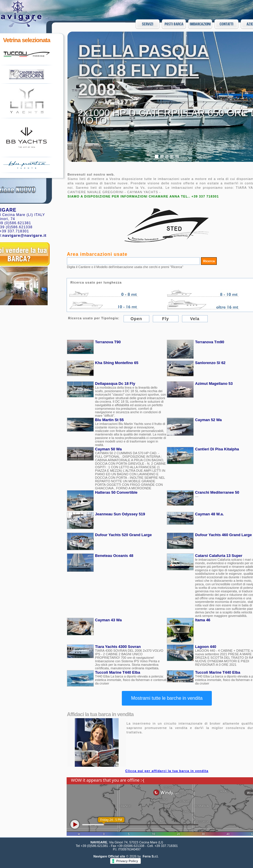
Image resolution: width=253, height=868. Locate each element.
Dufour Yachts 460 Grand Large (223, 535)
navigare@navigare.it (24, 235)
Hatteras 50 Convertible (116, 492)
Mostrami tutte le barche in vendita (167, 698)
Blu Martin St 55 (109, 420)
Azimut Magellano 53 (214, 384)
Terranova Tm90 (210, 342)
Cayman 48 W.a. (209, 514)
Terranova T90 (108, 342)
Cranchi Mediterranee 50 (217, 492)
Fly (166, 319)
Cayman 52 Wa (208, 420)
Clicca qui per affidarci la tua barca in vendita (167, 771)
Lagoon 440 (206, 647)
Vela (195, 319)
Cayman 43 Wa (108, 620)
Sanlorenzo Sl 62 (210, 363)
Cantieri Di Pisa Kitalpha (217, 449)
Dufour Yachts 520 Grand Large (123, 535)
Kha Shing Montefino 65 (117, 363)
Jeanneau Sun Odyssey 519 (120, 514)
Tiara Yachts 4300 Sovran (118, 647)
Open (136, 319)
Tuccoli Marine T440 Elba (117, 672)
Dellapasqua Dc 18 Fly (115, 384)
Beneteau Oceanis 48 (114, 556)
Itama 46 (203, 620)
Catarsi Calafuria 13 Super (219, 556)
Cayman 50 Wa (108, 449)
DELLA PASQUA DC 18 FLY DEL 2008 (144, 70)
